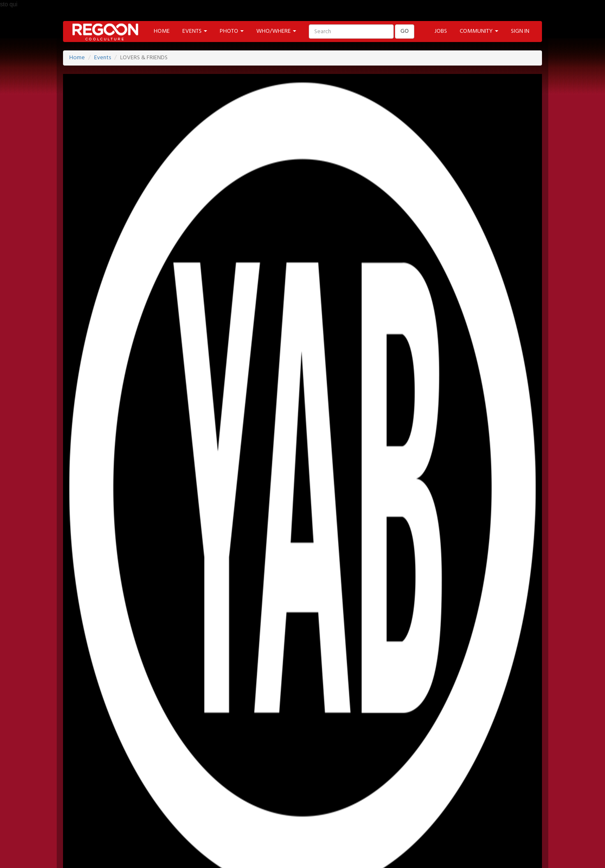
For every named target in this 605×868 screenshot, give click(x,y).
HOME (162, 31)
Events (103, 58)
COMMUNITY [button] (479, 31)
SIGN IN (520, 31)
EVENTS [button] (195, 31)
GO (405, 31)
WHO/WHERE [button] (276, 31)
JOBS (441, 31)
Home (77, 58)
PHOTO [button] (232, 31)
